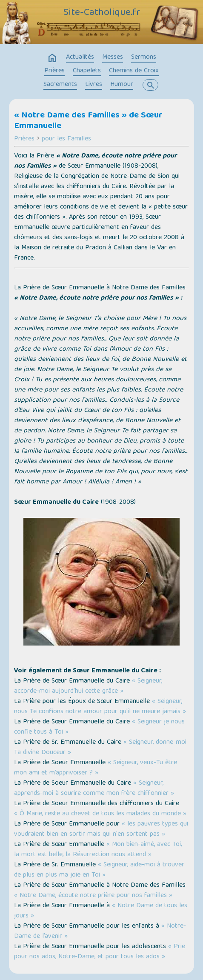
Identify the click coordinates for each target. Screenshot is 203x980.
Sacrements (60, 85)
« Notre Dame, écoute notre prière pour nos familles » (93, 896)
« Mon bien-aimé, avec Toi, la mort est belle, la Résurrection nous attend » (98, 850)
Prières (54, 71)
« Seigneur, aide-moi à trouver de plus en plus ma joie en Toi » (99, 870)
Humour (122, 85)
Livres (94, 85)
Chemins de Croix (134, 71)
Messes (113, 57)
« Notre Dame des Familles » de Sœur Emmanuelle (88, 121)
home (52, 58)
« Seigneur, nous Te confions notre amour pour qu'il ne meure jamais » (100, 707)
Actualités (80, 57)
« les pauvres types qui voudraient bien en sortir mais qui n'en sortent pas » (101, 829)
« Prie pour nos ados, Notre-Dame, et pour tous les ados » (100, 952)
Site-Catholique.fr (102, 13)
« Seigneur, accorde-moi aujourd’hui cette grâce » (88, 686)
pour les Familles (66, 139)
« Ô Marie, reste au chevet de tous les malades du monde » (100, 814)
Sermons (144, 57)
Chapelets (87, 71)
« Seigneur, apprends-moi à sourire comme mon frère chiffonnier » (94, 789)
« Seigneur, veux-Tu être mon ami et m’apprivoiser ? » (96, 768)
